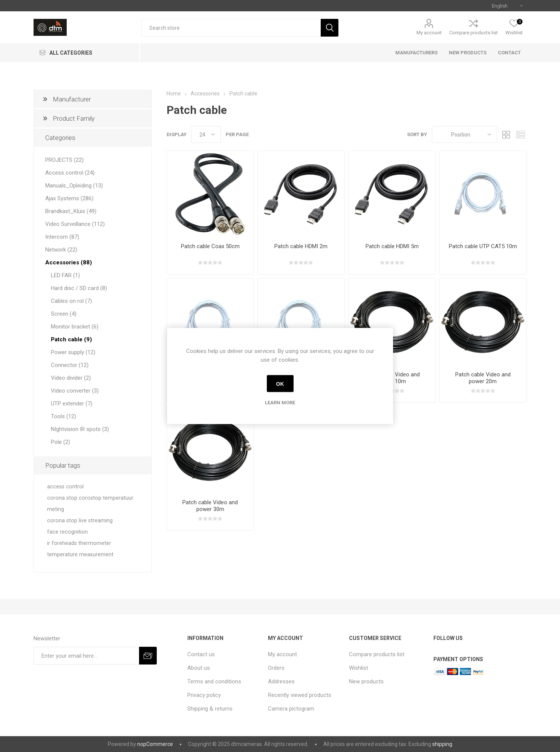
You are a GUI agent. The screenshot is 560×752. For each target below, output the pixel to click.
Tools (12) (63, 416)
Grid (506, 134)
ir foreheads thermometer (79, 543)
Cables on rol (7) (71, 301)
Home (174, 94)
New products (366, 681)
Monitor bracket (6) (75, 327)
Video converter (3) (75, 391)
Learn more (280, 403)
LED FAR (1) (65, 275)
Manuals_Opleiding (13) (74, 186)
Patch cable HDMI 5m (392, 246)
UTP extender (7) (72, 404)
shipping (442, 744)
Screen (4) (64, 314)
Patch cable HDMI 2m (301, 246)
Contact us (201, 654)
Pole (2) (60, 442)
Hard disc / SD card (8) (79, 288)
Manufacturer (72, 99)
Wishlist (359, 668)
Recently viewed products (300, 695)
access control (65, 487)
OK (280, 384)
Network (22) (61, 250)
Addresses (281, 681)
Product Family (74, 118)
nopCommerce (155, 744)
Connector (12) (70, 365)
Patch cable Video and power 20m (483, 378)
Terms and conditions (214, 681)
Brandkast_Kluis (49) (71, 211)
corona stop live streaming (80, 521)
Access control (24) (70, 173)
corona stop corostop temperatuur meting (90, 504)
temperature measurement (80, 555)
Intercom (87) (62, 237)
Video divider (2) (71, 378)
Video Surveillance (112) (75, 224)
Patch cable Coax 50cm (210, 246)
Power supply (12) (73, 352)
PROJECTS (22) (64, 160)
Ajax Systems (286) (69, 198)
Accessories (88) (69, 262)
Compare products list (474, 33)
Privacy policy (204, 695)
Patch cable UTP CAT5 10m (483, 246)
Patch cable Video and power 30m (210, 506)
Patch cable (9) (71, 339)
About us (199, 668)
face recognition (67, 532)
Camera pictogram (291, 709)
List (521, 134)
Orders (276, 668)
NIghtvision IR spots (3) (80, 429)
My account (429, 33)
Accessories (205, 94)
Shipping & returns (210, 709)
